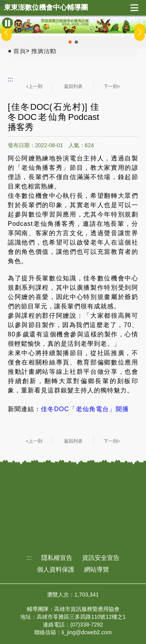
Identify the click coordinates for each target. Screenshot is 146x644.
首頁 (19, 51)
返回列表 (73, 86)
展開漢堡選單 (134, 8)
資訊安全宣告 (101, 558)
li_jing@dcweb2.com (87, 632)
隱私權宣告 (57, 558)
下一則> (112, 86)
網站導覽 (97, 569)
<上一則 (34, 86)
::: (3, 3)
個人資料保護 (56, 569)
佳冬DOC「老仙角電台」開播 (85, 409)
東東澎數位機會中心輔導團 (46, 8)
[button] (70, 42)
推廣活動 (44, 51)
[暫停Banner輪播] (7, 23)
